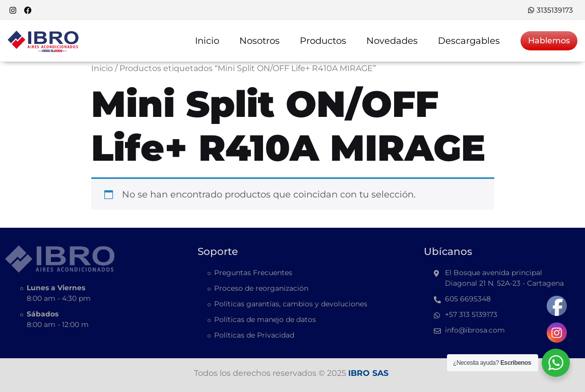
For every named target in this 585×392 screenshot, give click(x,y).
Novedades (392, 41)
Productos (323, 41)
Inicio (207, 41)
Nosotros (259, 41)
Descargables (469, 41)
